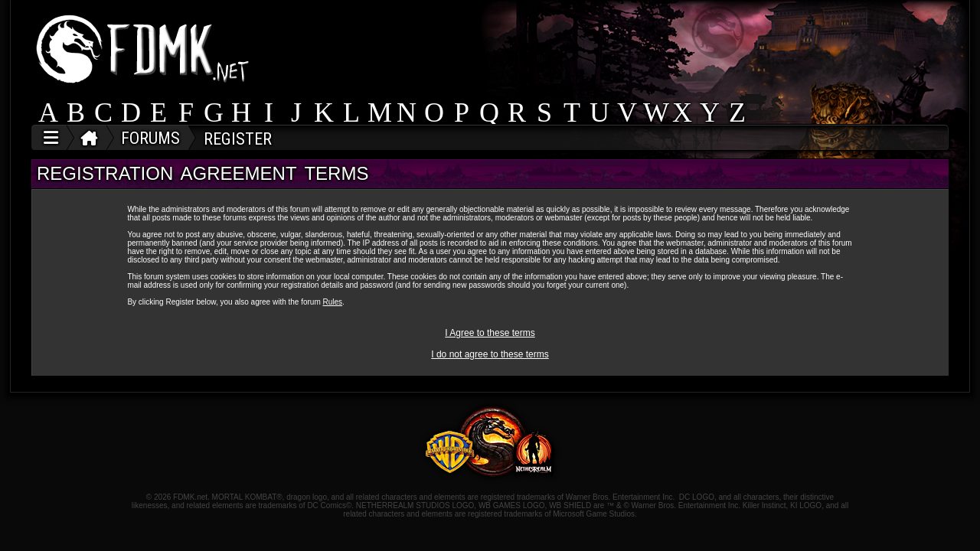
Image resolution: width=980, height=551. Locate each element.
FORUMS (150, 138)
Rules (333, 302)
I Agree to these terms (490, 333)
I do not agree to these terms (490, 354)
